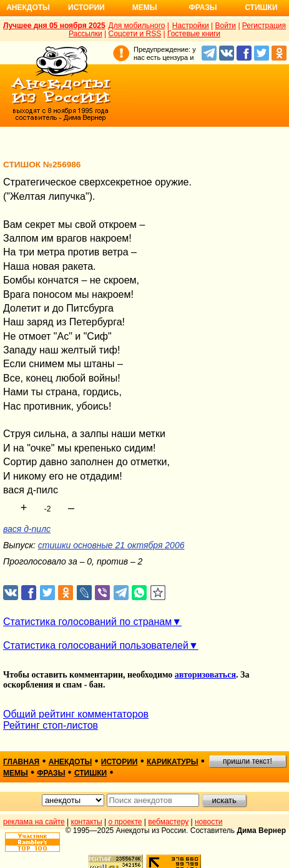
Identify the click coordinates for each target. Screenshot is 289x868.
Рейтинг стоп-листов (51, 725)
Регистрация (264, 26)
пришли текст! (247, 761)
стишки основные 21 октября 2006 (111, 545)
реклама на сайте (34, 822)
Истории (86, 7)
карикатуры (173, 762)
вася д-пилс (27, 529)
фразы (51, 773)
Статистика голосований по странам (87, 622)
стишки (91, 773)
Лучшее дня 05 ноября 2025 (54, 26)
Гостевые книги (194, 34)
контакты (87, 822)
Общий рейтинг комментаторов (76, 714)
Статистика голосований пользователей (96, 645)
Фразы (203, 7)
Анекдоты (28, 7)
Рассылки (86, 34)
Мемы (145, 7)
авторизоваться (205, 675)
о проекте (125, 822)
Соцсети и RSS (135, 34)
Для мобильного (137, 26)
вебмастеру (168, 822)
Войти (225, 26)
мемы (16, 773)
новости (208, 822)
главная (21, 762)
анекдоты (71, 762)
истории (120, 762)
